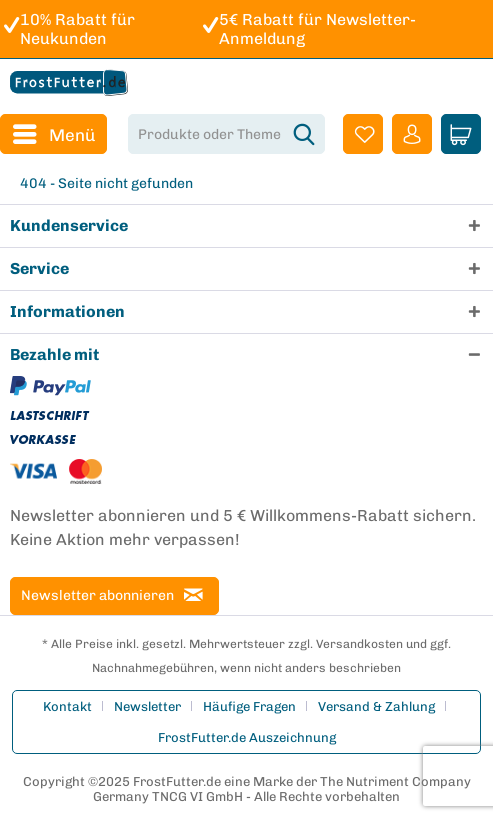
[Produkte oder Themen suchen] (226, 134)
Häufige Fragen (249, 706)
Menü (54, 131)
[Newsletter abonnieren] (114, 596)
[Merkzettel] (363, 134)
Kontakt (67, 706)
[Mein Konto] (412, 134)
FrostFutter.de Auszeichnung (247, 737)
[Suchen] (304, 134)
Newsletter (147, 706)
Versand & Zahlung (376, 706)
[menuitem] (53, 134)
